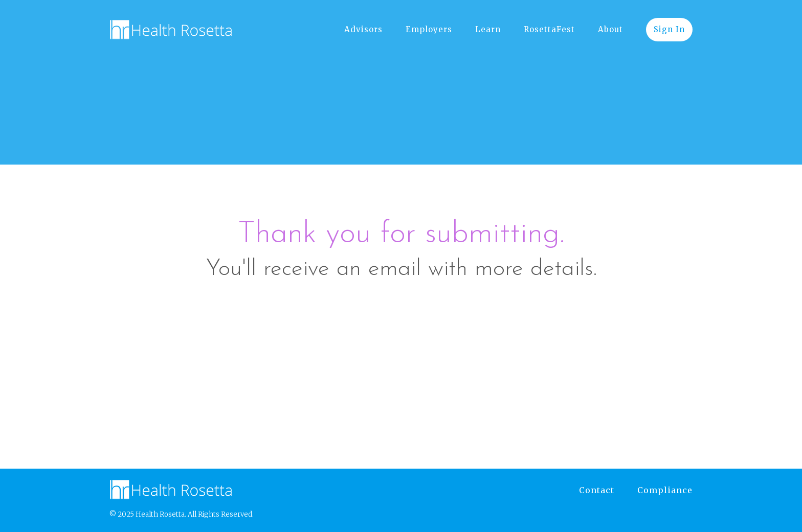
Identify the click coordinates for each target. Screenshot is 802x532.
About (610, 29)
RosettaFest (549, 29)
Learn (488, 29)
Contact (597, 490)
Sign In (669, 29)
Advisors (363, 29)
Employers (429, 29)
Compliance (665, 490)
